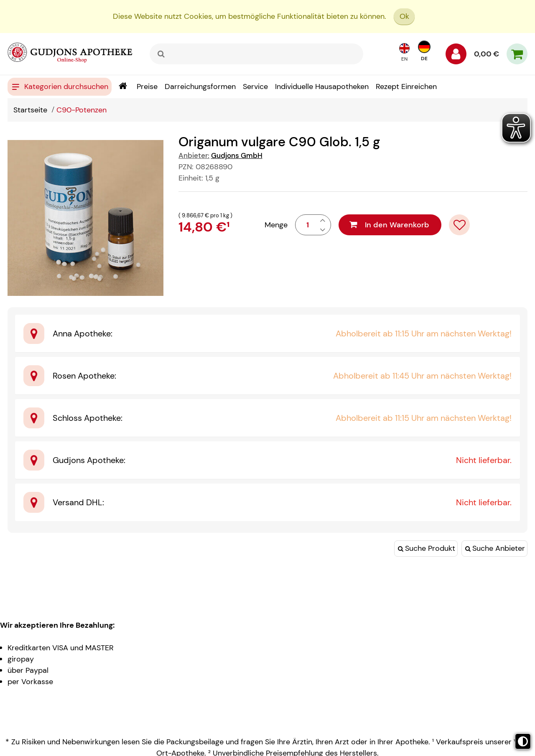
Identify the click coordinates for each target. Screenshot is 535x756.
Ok (404, 16)
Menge (276, 225)
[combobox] (256, 54)
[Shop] (123, 87)
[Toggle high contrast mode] (523, 741)
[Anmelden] (456, 56)
